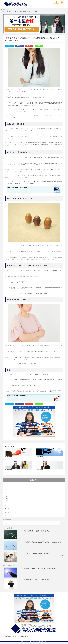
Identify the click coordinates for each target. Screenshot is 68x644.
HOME (4, 9)
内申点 (7, 513)
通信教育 (8, 483)
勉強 (7, 493)
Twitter (10, 46)
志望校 (7, 486)
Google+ (29, 46)
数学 (8, 496)
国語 (8, 499)
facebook (19, 46)
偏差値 (7, 510)
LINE (39, 46)
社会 (8, 504)
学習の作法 (8, 490)
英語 (8, 501)
